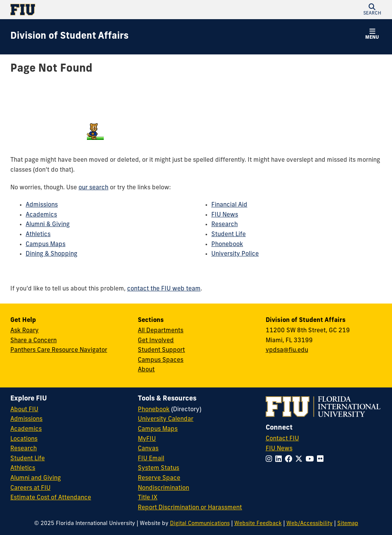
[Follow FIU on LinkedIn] (280, 460)
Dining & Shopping (51, 254)
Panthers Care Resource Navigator (59, 350)
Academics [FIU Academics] (26, 429)
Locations (24, 439)
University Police (235, 254)
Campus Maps (46, 245)
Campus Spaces (161, 360)
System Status (158, 468)
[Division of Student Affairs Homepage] (69, 37)
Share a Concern (33, 341)
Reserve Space (159, 478)
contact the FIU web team (164, 289)
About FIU (24, 410)
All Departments (161, 331)
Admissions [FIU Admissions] (26, 419)
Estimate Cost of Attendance (51, 498)
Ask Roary (24, 331)
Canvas (148, 449)
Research (225, 225)
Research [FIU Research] (24, 449)
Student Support (161, 350)
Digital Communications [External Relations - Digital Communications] (200, 524)
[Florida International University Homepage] (103, 10)
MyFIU (147, 439)
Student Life (229, 235)
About (146, 370)
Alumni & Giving (48, 225)
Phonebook (227, 245)
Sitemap (348, 524)
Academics (41, 215)
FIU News (225, 215)
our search (93, 188)
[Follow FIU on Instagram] (270, 460)
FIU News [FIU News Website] (279, 449)
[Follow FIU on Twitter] (300, 460)
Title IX (148, 498)
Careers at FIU (30, 488)
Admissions (42, 205)
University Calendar (166, 419)
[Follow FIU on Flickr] (322, 460)
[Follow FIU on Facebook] (290, 460)
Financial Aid (229, 205)
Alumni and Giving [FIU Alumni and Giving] (36, 478)
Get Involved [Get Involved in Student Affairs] (156, 341)
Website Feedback (258, 524)
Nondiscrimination (163, 488)
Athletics (38, 235)
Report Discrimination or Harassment (190, 508)
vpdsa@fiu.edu (287, 350)
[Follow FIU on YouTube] (311, 460)
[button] (372, 10)
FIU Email (151, 459)
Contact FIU (282, 439)
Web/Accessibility (310, 524)
